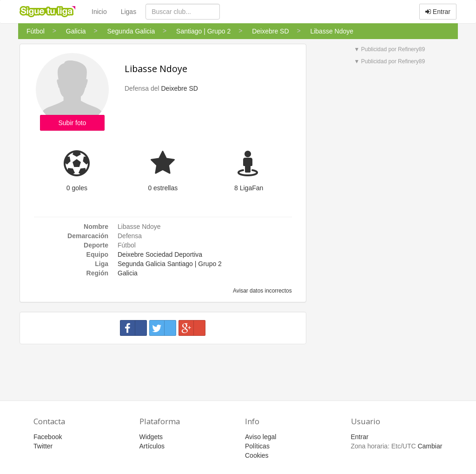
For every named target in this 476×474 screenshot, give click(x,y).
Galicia (128, 273)
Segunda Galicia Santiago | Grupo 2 (170, 264)
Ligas (129, 12)
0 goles (77, 188)
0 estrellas (163, 188)
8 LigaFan (249, 188)
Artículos (152, 446)
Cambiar (430, 446)
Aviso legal (261, 437)
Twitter (43, 446)
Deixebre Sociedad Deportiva (160, 254)
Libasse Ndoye (156, 69)
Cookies (257, 455)
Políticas (257, 446)
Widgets (151, 437)
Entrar (438, 12)
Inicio (99, 12)
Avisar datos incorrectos (261, 291)
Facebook (48, 437)
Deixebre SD (179, 88)
